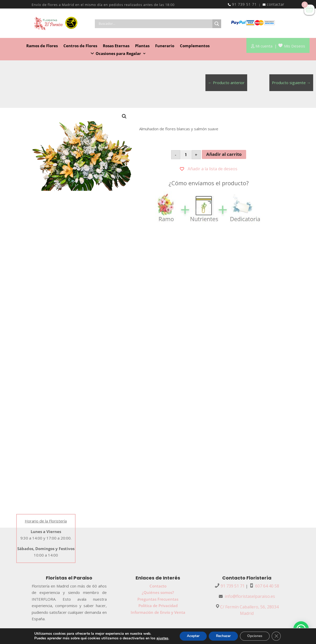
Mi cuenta (264, 46)
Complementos (195, 46)
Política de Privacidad (158, 606)
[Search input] (155, 24)
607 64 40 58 (267, 586)
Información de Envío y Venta (158, 612)
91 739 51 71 (244, 4)
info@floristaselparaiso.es (250, 596)
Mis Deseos (295, 46)
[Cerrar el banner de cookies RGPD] (278, 636)
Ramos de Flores (42, 46)
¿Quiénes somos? (158, 592)
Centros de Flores (80, 46)
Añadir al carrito (224, 154)
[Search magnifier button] (217, 24)
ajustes (160, 638)
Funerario (165, 46)
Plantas (142, 46)
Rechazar (223, 636)
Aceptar (192, 636)
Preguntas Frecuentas (158, 599)
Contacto (158, 586)
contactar (276, 4)
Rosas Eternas (116, 46)
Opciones (256, 636)
